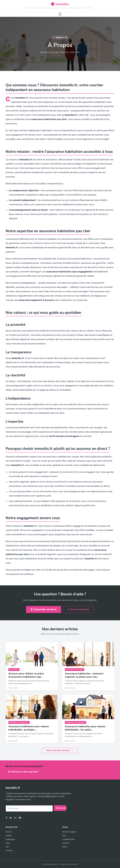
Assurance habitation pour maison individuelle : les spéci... (85, 728)
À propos (66, 843)
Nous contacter (79, 609)
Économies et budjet (74, 669)
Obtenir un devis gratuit (23, 772)
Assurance (14, 669)
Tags (8, 843)
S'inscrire (61, 808)
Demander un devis (44, 609)
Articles (9, 836)
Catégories (10, 839)
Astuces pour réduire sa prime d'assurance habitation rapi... (26, 675)
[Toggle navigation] (60, 14)
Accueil (9, 832)
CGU (64, 836)
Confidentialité (68, 839)
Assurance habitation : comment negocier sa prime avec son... (84, 675)
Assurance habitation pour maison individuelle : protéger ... (29, 728)
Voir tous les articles (60, 750)
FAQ (7, 847)
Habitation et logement (19, 722)
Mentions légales (69, 832)
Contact (9, 851)
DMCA (65, 847)
